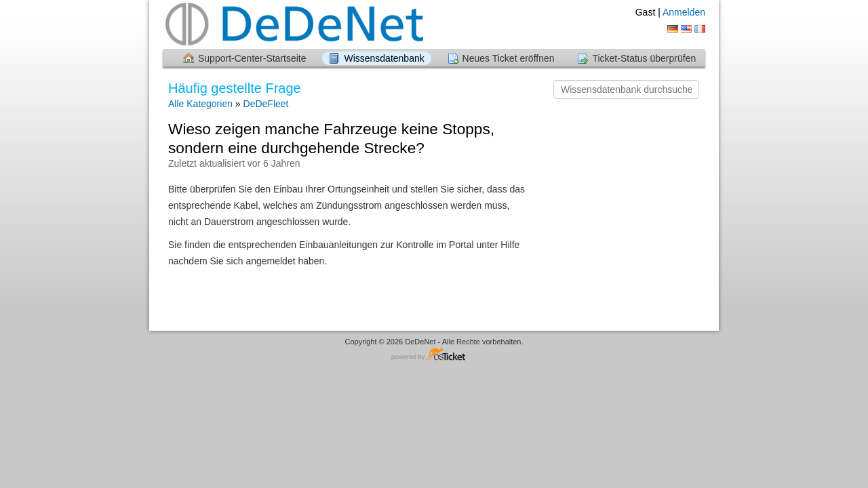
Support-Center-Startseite (252, 58)
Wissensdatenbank (384, 58)
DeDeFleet (266, 104)
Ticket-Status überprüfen (644, 58)
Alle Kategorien (200, 104)
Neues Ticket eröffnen (509, 58)
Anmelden (684, 12)
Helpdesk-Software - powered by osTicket (434, 355)
